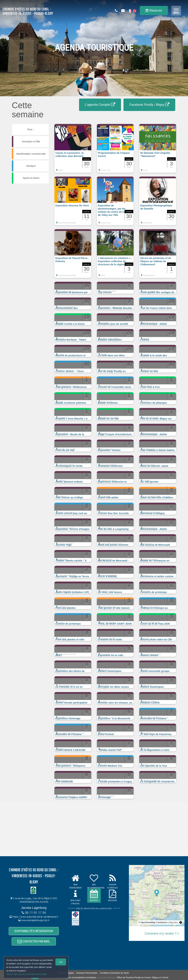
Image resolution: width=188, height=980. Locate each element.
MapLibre (173, 922)
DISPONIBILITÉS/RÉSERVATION (34, 931)
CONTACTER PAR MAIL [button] (34, 941)
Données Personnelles (87, 973)
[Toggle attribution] (181, 922)
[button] (73, 150)
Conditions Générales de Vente (114, 973)
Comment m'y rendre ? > (162, 934)
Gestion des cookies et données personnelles (27, 974)
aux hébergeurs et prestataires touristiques (77, 978)
